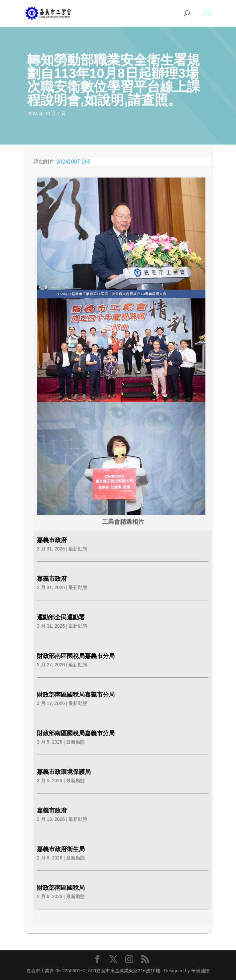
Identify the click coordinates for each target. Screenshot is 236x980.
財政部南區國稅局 (61, 888)
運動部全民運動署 (61, 617)
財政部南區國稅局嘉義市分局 (76, 656)
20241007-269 (73, 162)
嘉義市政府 (52, 540)
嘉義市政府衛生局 (61, 849)
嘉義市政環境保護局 (64, 772)
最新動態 (78, 549)
